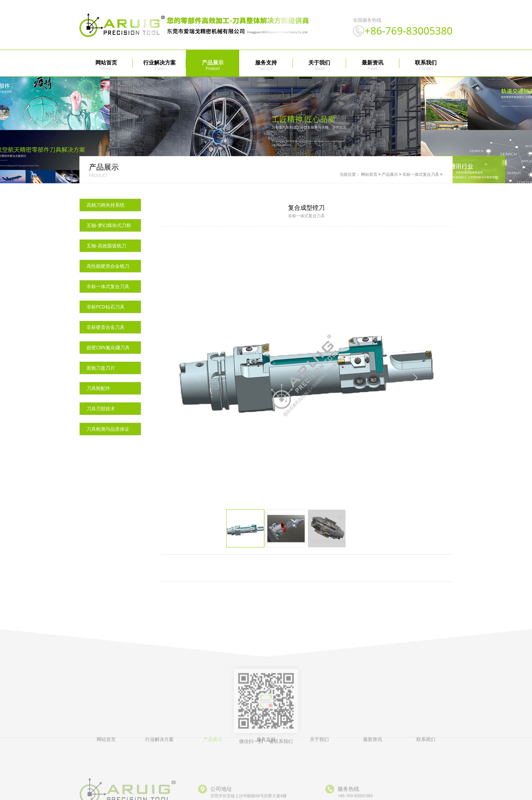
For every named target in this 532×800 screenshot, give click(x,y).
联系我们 (426, 62)
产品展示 (213, 62)
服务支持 (266, 62)
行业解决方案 (159, 62)
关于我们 (319, 62)
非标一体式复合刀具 (421, 181)
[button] (415, 385)
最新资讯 (373, 62)
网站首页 (106, 62)
